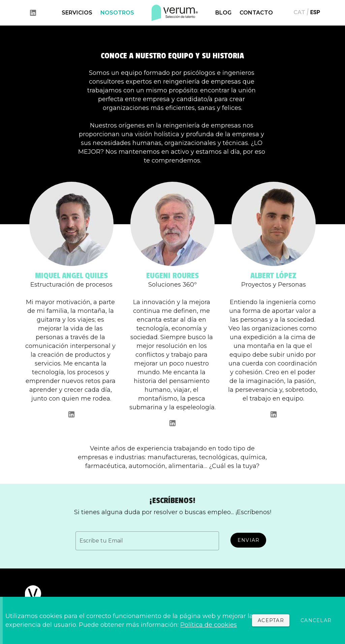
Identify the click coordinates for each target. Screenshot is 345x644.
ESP (315, 12)
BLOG (223, 13)
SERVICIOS (77, 13)
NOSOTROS (117, 13)
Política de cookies (209, 625)
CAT (299, 12)
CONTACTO (256, 13)
